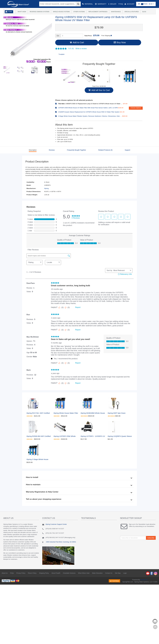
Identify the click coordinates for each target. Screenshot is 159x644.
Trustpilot (61, 54)
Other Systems (79, 12)
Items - (146, 4)
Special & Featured (131, 12)
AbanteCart (144, 580)
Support (127, 150)
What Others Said (84, 573)
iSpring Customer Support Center (56, 524)
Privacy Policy (21, 573)
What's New (21, 12)
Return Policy (32, 573)
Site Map (118, 573)
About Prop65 (56, 573)
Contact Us (109, 573)
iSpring (46, 188)
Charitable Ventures (69, 573)
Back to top (155, 627)
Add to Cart (77, 42)
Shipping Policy (44, 573)
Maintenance (116, 12)
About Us (5, 573)
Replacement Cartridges (98, 12)
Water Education (97, 573)
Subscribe (151, 538)
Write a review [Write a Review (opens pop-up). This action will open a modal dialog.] (81, 49)
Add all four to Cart (99, 90)
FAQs (12, 573)
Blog (144, 12)
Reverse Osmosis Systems (39, 12)
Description (33, 150)
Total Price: (92, 35)
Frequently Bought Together (76, 150)
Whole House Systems (61, 12)
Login (125, 573)
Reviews (52, 150)
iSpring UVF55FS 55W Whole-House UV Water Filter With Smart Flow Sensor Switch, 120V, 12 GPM (66, 436)
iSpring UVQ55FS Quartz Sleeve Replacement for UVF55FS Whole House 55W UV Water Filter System (120, 436)
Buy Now (120, 42)
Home (10, 12)
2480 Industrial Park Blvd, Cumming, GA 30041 (61, 542)
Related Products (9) (105, 150)
